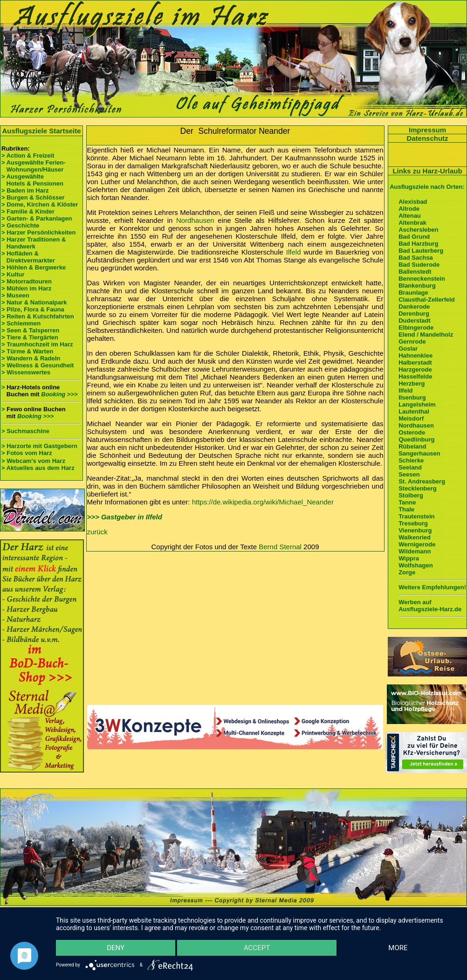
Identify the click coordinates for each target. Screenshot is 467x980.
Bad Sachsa (416, 258)
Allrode (409, 209)
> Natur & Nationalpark (34, 302)
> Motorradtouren (27, 281)
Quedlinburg (416, 439)
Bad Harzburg (418, 244)
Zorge (407, 572)
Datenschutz (427, 138)
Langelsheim (417, 404)
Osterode (412, 432)
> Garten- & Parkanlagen (37, 218)
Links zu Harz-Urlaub (427, 171)
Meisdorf (411, 418)
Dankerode (414, 307)
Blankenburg (417, 286)
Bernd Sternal (280, 547)
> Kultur (13, 274)
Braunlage (413, 293)
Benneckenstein (422, 279)
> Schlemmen (21, 323)
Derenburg (414, 314)
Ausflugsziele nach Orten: (427, 187)
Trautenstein (416, 516)
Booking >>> (59, 394)
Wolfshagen (415, 565)
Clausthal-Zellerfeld (427, 300)
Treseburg (413, 523)
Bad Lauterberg (421, 251)
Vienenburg (415, 530)
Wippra (409, 558)
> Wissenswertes (26, 372)
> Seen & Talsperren (30, 330)
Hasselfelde (415, 376)
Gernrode (412, 342)
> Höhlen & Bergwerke (34, 267)
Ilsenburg (412, 397)
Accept (257, 948)
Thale (406, 509)
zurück (97, 532)
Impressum (427, 130)
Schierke (411, 460)
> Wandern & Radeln (31, 358)
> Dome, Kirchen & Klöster (40, 204)
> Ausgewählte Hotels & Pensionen (32, 180)
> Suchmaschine (25, 431)
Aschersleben (418, 230)
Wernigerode (417, 544)
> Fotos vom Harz (27, 453)
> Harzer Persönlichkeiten (38, 232)
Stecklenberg (418, 488)
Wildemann (415, 551)
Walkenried (415, 537)
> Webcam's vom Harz (33, 461)
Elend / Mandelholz (426, 335)
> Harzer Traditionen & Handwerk (34, 243)
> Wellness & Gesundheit (38, 365)
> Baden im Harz (25, 190)
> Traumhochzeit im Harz (37, 344)
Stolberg (411, 495)
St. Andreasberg (422, 481)
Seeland (410, 467)
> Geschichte (20, 225)
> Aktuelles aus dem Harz (38, 468)
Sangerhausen (419, 453)
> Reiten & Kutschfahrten (38, 316)
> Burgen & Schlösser (33, 197)
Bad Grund (414, 237)
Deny (116, 948)
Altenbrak (412, 223)
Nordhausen (195, 220)
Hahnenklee (415, 355)
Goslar (408, 349)
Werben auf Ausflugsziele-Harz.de (430, 606)
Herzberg (412, 383)
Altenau (410, 216)
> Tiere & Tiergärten (30, 337)
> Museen (15, 295)
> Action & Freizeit (28, 155)
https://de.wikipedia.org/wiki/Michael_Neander (263, 502)
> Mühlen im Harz (26, 288)
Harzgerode (415, 369)
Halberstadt (415, 362)
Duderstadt (415, 321)
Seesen (409, 474)
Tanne (407, 502)
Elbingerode (416, 328)
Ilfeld (294, 252)
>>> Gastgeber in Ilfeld (125, 517)
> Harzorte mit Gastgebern (39, 446)
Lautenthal (414, 411)
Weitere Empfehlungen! (432, 587)
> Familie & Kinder (28, 211)
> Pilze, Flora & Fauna (33, 309)
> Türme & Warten (27, 351)
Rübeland (412, 446)
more (398, 948)
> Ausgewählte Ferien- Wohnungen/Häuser (34, 166)
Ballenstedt (415, 272)
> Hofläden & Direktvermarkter (28, 257)
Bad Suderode (419, 265)
